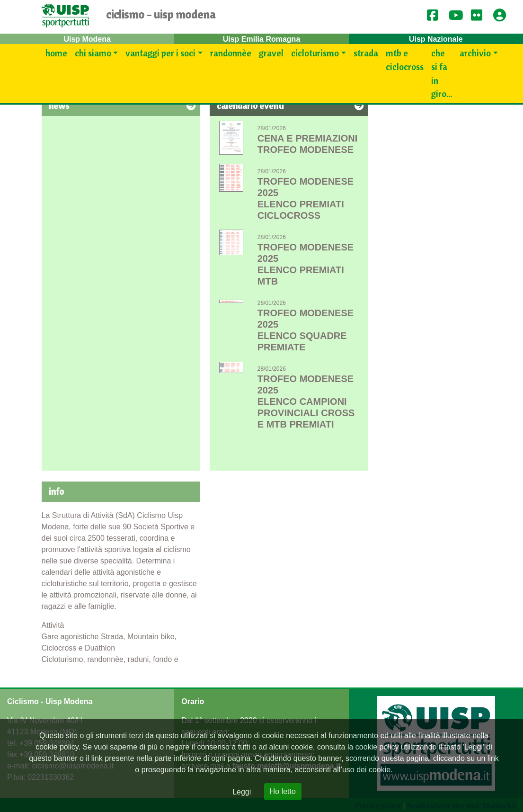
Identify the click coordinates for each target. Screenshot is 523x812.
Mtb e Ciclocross (405, 60)
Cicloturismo (315, 53)
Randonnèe (231, 53)
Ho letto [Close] (283, 791)
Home (56, 53)
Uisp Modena (87, 39)
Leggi (242, 792)
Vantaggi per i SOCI (160, 53)
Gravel (271, 53)
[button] (503, 16)
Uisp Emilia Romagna (262, 39)
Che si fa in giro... (442, 73)
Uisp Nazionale (436, 39)
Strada (366, 53)
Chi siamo (93, 53)
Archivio (475, 53)
